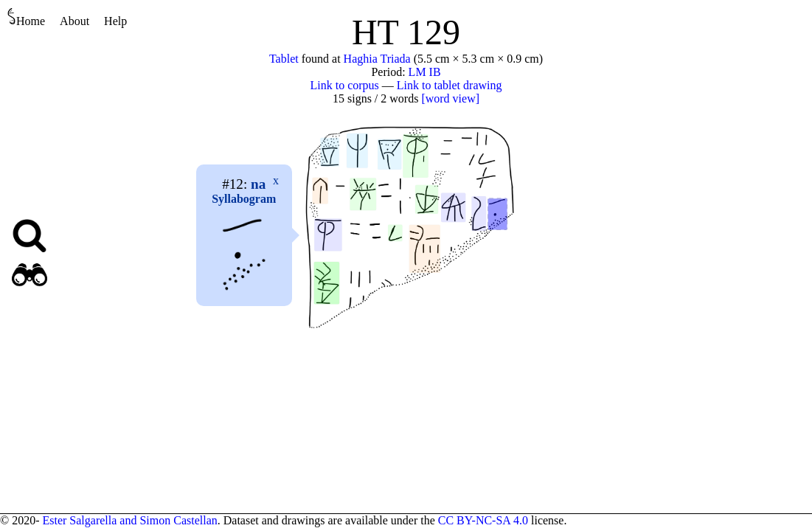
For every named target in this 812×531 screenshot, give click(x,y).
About (74, 21)
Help (115, 21)
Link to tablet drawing (450, 85)
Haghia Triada (377, 59)
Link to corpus (345, 85)
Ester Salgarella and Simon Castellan (129, 520)
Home (26, 17)
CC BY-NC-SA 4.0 (483, 520)
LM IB (425, 72)
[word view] (450, 98)
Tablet (284, 59)
